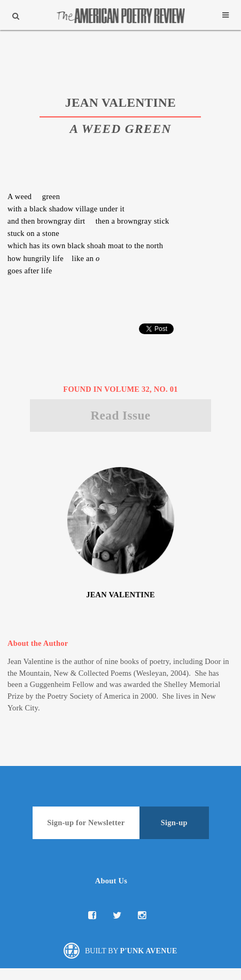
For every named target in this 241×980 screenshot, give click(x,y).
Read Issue (120, 415)
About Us (111, 881)
